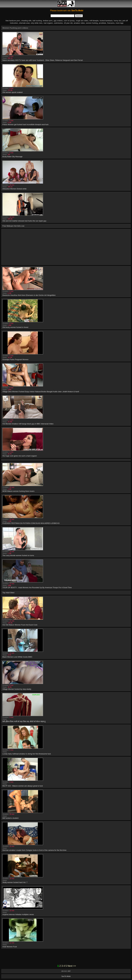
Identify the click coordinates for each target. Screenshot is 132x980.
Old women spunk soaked (13, 92)
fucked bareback (106, 21)
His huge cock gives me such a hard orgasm (20, 456)
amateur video (79, 23)
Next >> (72, 966)
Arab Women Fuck (10, 947)
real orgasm (48, 23)
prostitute (102, 23)
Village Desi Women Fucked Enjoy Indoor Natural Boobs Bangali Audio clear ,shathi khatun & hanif (41, 392)
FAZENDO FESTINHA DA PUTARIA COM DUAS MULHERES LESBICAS (31, 523)
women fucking (92, 23)
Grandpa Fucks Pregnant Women (15, 359)
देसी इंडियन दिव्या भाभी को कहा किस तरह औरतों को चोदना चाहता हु (24, 721)
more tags (119, 23)
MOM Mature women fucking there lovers (18, 491)
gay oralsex (58, 21)
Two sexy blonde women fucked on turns (18, 555)
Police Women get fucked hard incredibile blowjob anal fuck (25, 124)
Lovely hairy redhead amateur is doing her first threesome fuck (27, 754)
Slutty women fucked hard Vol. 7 (15, 882)
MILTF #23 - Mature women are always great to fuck (23, 786)
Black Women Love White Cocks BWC (17, 657)
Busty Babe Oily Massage (12, 157)
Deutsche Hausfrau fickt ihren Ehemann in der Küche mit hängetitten (29, 295)
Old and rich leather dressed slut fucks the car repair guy (24, 221)
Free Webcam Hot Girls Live (13, 226)
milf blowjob (94, 21)
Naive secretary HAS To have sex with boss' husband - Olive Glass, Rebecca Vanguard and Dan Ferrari (43, 60)
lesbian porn (48, 21)
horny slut (117, 21)
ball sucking (37, 21)
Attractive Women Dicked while (14, 189)
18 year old (68, 23)
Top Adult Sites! (8, 593)
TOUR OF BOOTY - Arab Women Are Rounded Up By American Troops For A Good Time (37, 588)
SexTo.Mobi (66, 976)
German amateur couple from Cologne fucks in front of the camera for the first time (34, 850)
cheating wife (26, 21)
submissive (58, 23)
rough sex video (82, 21)
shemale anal (24, 23)
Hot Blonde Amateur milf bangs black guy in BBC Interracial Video (28, 424)
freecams (111, 23)
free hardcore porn (13, 21)
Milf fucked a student (10, 818)
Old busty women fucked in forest (15, 327)
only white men (37, 23)
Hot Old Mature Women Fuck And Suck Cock (20, 625)
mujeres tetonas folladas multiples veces (18, 914)
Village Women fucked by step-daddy (17, 689)
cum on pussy (69, 21)
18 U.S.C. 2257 (66, 971)
